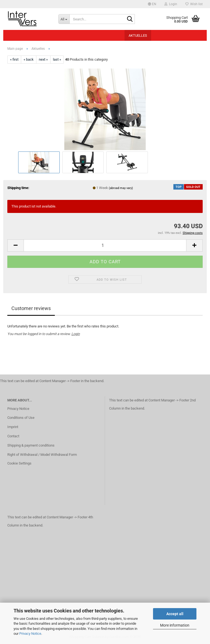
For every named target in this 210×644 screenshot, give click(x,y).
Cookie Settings (19, 463)
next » (43, 59)
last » (57, 59)
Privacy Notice (30, 634)
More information (175, 625)
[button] (152, 4)
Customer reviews (31, 308)
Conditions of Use (21, 418)
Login (76, 334)
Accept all (175, 614)
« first (14, 59)
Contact (13, 436)
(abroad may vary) (121, 188)
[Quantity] (105, 245)
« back (29, 59)
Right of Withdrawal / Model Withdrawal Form (42, 455)
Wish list (194, 4)
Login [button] (171, 4)
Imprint (13, 427)
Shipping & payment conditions (31, 445)
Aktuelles (138, 35)
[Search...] (64, 19)
